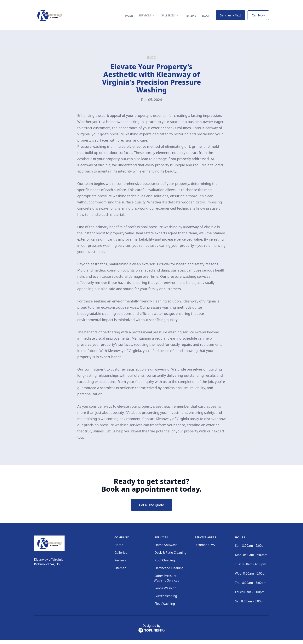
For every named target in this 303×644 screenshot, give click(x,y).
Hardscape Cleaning (169, 572)
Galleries (121, 556)
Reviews (190, 17)
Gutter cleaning (166, 600)
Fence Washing (166, 592)
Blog (205, 17)
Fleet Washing (165, 607)
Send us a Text (230, 17)
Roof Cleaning (165, 564)
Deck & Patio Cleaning (171, 556)
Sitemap (120, 572)
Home (129, 17)
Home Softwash (166, 548)
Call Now (258, 17)
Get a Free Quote (151, 509)
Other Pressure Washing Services (166, 582)
